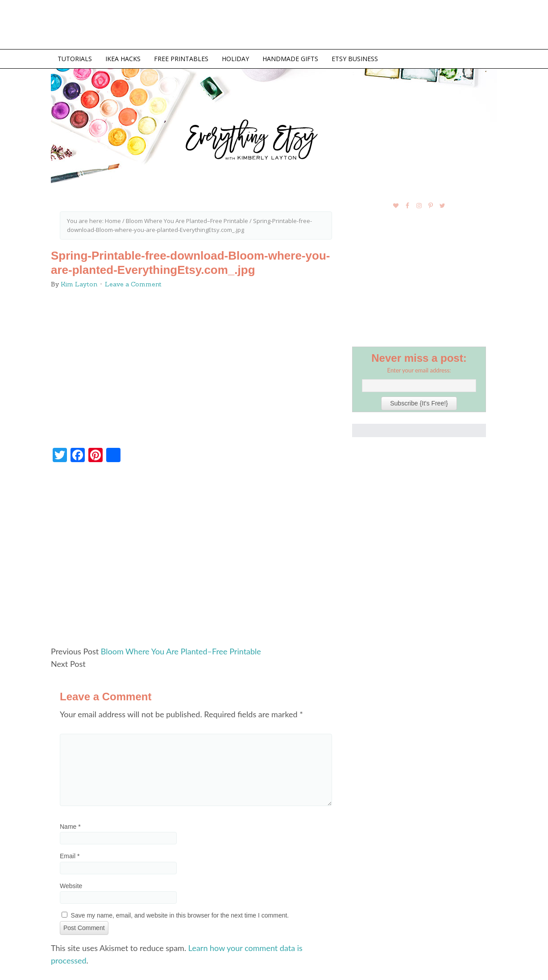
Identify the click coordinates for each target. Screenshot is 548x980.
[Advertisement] (196, 558)
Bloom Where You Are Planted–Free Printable (181, 651)
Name (70, 827)
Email (70, 856)
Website (71, 886)
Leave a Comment (133, 284)
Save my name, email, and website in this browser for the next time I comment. (180, 915)
